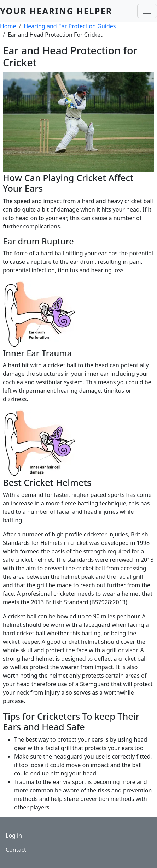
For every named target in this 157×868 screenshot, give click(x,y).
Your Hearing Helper (56, 11)
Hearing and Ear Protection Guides (70, 26)
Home (8, 26)
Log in (14, 836)
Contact (16, 850)
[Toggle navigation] (147, 11)
